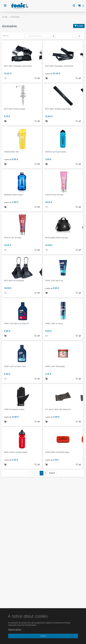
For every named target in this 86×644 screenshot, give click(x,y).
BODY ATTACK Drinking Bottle (16, 452)
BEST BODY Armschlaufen (14, 281)
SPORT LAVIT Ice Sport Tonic (15, 366)
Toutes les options (15, 630)
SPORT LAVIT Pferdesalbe (55, 366)
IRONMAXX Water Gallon (14, 195)
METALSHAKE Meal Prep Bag (56, 238)
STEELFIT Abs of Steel (13, 238)
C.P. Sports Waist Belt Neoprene (58, 409)
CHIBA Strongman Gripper (14, 409)
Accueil (5, 17)
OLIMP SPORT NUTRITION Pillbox (57, 452)
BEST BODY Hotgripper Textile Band (59, 66)
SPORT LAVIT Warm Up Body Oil (16, 324)
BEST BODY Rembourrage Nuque (58, 109)
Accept (43, 636)
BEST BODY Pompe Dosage (15, 109)
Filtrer (79, 26)
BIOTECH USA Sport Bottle (56, 152)
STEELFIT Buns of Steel (54, 195)
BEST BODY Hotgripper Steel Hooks (18, 66)
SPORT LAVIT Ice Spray (54, 324)
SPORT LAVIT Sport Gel (54, 281)
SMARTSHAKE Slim (12, 152)
